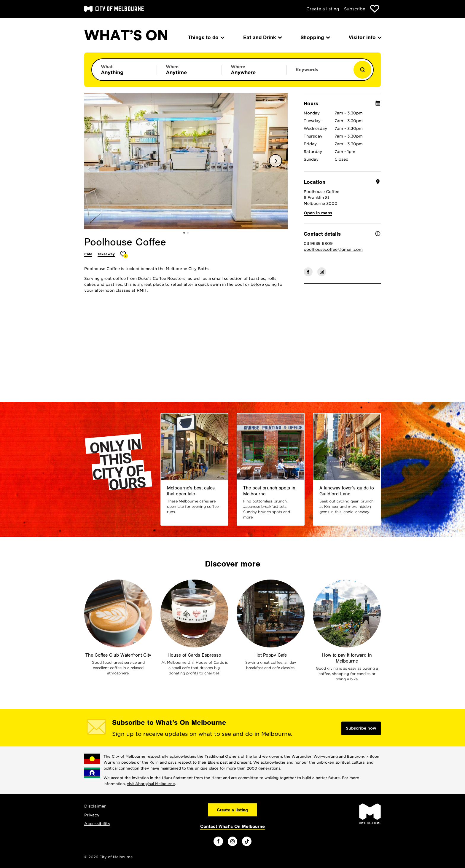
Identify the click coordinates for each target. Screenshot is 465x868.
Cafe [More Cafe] (88, 254)
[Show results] (362, 70)
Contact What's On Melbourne (232, 826)
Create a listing (323, 9)
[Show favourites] (375, 9)
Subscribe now (361, 728)
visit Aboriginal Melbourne (151, 784)
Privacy (92, 815)
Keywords (307, 70)
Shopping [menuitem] (315, 37)
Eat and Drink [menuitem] (262, 37)
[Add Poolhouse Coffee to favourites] (124, 255)
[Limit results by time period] (189, 70)
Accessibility (97, 824)
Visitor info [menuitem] (365, 37)
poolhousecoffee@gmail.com (333, 249)
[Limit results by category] (124, 70)
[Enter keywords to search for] (319, 73)
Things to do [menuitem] (206, 37)
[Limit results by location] (254, 70)
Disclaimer (95, 806)
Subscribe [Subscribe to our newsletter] (355, 9)
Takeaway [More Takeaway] (106, 254)
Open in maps (318, 213)
